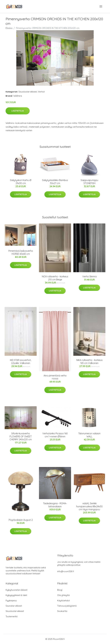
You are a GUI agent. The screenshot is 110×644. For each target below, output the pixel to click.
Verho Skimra (89, 276)
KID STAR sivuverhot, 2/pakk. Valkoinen (21, 362)
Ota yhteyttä (63, 595)
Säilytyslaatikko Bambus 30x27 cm (55, 182)
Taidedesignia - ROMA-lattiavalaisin (55, 505)
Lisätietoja (18, 111)
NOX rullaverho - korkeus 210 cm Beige (55, 278)
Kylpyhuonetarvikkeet (16, 590)
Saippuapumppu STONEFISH (89, 182)
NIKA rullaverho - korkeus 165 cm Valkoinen (89, 362)
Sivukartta (62, 611)
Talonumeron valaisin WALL (89, 435)
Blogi (60, 590)
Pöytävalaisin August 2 (21, 520)
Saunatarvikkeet (14, 606)
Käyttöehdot (63, 600)
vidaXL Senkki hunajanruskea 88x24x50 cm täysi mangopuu (89, 506)
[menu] (101, 6)
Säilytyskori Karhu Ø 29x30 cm (21, 182)
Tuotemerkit (12, 616)
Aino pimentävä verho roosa (55, 377)
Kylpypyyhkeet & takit (16, 595)
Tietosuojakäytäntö (67, 606)
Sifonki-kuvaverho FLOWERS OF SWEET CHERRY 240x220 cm (21, 436)
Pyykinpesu (11, 600)
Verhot (41, 92)
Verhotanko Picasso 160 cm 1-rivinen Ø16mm (55, 435)
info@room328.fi (66, 571)
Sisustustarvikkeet (28, 92)
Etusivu (9, 28)
